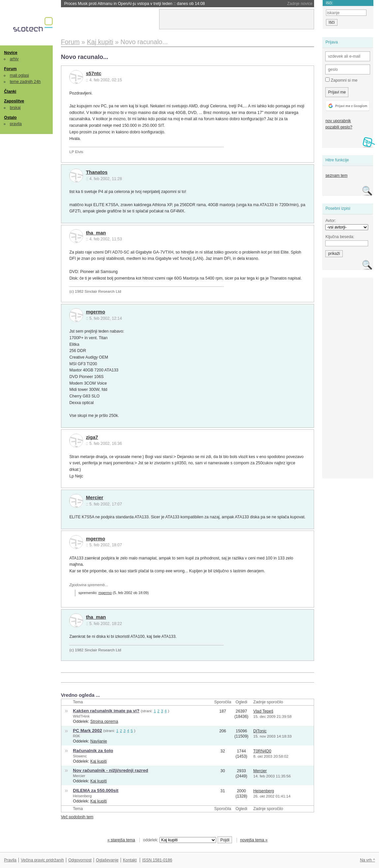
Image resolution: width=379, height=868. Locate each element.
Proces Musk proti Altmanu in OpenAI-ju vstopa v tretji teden (135, 4)
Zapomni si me (341, 80)
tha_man (96, 233)
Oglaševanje (107, 860)
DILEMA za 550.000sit (96, 790)
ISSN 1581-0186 (157, 860)
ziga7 (92, 437)
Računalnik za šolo (93, 751)
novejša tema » (254, 840)
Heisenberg (82, 796)
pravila (16, 124)
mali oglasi (19, 75)
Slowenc (80, 756)
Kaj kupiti (99, 761)
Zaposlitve (14, 101)
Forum (10, 69)
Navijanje (99, 741)
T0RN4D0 (262, 751)
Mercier (95, 498)
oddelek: (180, 840)
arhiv (14, 59)
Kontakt (130, 860)
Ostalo (10, 118)
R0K (76, 736)
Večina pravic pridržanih (42, 860)
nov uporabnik (338, 121)
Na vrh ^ (367, 860)
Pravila (10, 860)
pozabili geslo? (339, 127)
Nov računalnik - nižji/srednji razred (110, 770)
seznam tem (336, 176)
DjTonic (260, 731)
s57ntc (94, 73)
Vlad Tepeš (263, 711)
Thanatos (97, 172)
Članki (10, 92)
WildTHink (81, 716)
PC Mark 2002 (87, 731)
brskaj (15, 108)
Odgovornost (80, 860)
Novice (11, 53)
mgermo (96, 312)
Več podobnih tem (77, 817)
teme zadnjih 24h (25, 82)
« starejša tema (121, 840)
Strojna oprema (104, 721)
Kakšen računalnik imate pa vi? (106, 711)
